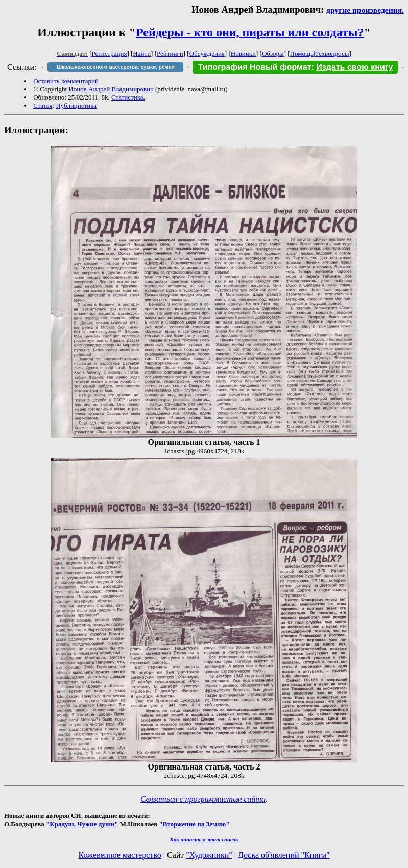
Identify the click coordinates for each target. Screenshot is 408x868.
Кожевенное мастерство (120, 855)
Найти (142, 53)
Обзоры (273, 53)
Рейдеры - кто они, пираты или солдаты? (250, 32)
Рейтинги (170, 53)
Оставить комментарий (66, 81)
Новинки (243, 53)
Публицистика (76, 105)
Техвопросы (332, 53)
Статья (43, 105)
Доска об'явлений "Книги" (284, 855)
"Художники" (209, 855)
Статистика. (128, 97)
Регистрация (110, 53)
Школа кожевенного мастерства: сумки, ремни (116, 67)
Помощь (302, 53)
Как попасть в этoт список (204, 839)
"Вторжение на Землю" (194, 824)
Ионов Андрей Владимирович (111, 89)
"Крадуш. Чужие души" (82, 824)
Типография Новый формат (254, 67)
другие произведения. (365, 10)
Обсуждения (207, 53)
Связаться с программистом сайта (203, 799)
